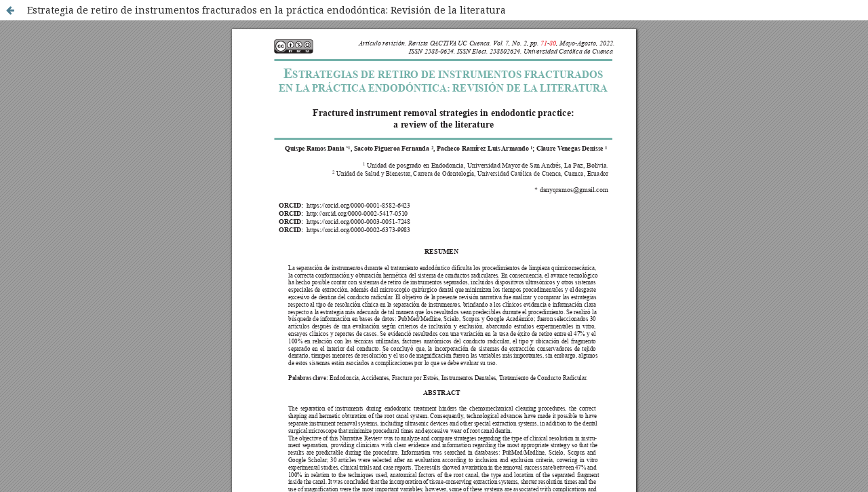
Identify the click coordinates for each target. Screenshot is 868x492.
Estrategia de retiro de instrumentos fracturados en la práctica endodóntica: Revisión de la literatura (267, 10)
